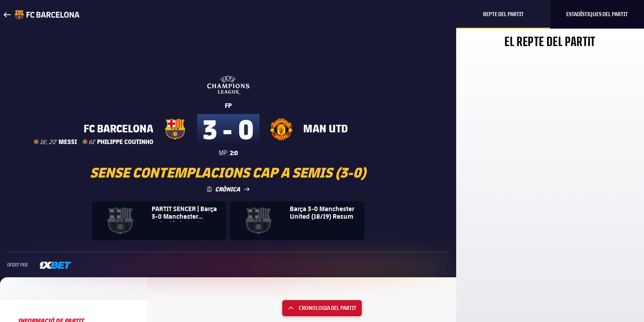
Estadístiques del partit (597, 14)
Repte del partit (503, 14)
